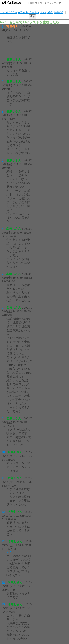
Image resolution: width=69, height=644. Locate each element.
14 (3, 582)
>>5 (9, 552)
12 (3, 512)
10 (3, 452)
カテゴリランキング (50, 3)
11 (3, 478)
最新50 (59, 12)
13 (3, 541)
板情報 (33, 3)
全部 (43, 12)
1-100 (50, 12)
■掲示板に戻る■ (28, 12)
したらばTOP (9, 12)
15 (3, 604)
